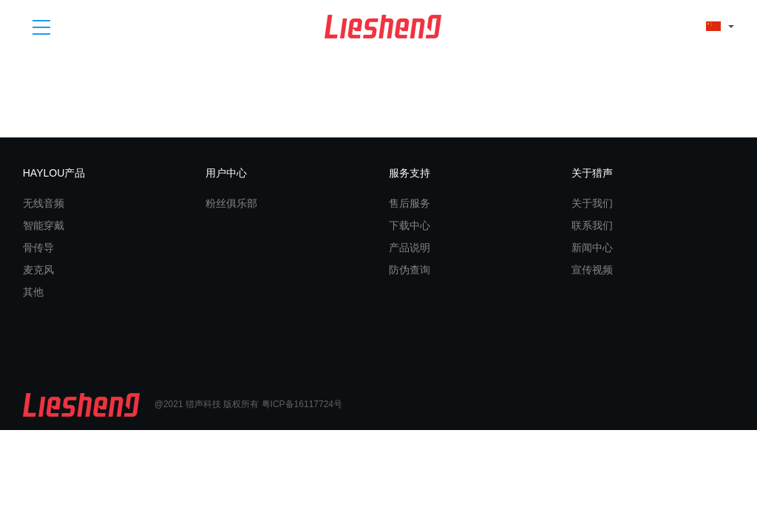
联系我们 (592, 225)
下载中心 (410, 225)
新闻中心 (592, 248)
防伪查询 (410, 270)
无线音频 (44, 203)
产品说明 (410, 248)
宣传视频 (592, 270)
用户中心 (226, 173)
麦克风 (38, 270)
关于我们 (592, 203)
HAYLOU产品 (54, 173)
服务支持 (410, 173)
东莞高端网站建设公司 (410, 404)
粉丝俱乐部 (231, 203)
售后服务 (410, 203)
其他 (33, 292)
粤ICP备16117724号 (302, 404)
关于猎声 (592, 173)
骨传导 (38, 248)
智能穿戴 (44, 225)
